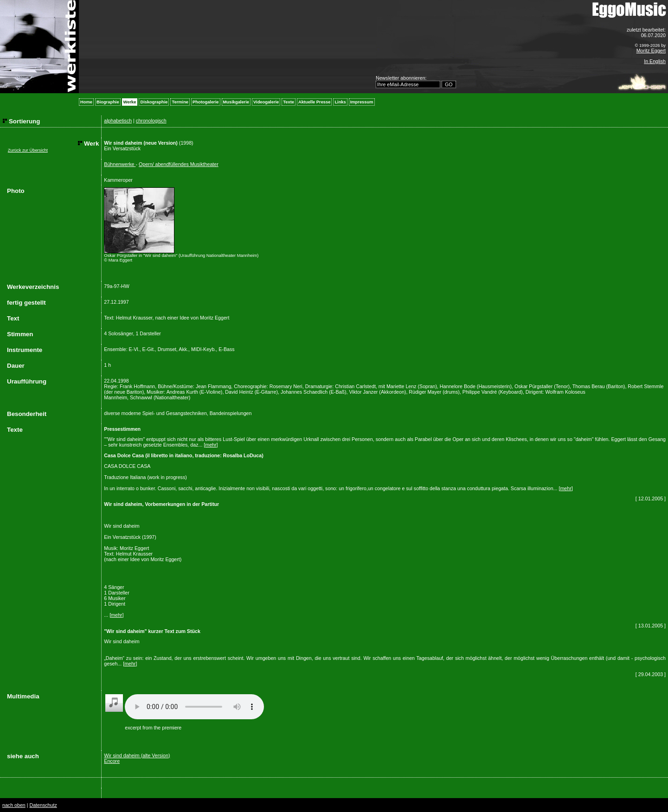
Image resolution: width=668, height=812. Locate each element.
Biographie (108, 102)
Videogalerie (266, 102)
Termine (180, 102)
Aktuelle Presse (314, 102)
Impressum (362, 102)
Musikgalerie (236, 102)
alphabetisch (118, 121)
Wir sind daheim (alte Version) (137, 755)
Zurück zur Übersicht (28, 150)
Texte (289, 102)
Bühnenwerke (120, 164)
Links (340, 102)
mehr (211, 445)
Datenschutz (43, 805)
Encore (112, 761)
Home (86, 102)
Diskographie (154, 102)
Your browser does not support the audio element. (194, 707)
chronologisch (151, 121)
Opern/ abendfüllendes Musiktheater (179, 164)
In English (655, 61)
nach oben (14, 805)
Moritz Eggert (651, 51)
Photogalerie (206, 102)
